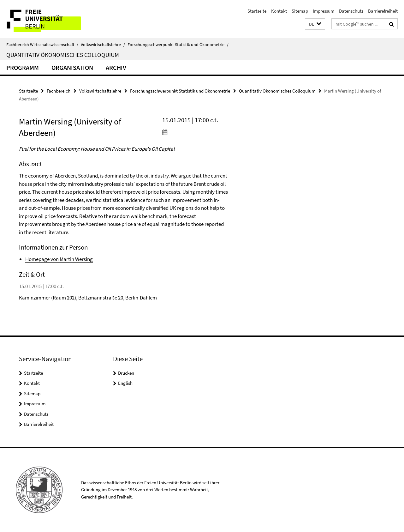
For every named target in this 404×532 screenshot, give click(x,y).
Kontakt (279, 11)
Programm (23, 67)
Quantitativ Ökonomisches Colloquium (63, 55)
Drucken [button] (126, 373)
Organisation (72, 67)
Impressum (324, 11)
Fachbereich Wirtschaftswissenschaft (42, 45)
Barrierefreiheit (383, 11)
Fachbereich (59, 91)
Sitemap (300, 11)
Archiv (116, 67)
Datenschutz (351, 11)
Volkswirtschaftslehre (103, 45)
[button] (315, 24)
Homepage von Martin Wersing (59, 259)
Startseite (257, 11)
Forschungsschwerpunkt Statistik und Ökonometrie (178, 45)
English (125, 383)
